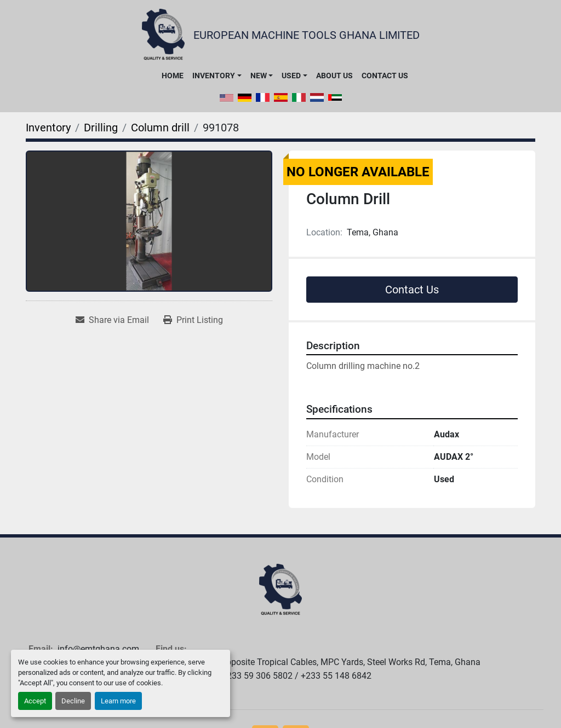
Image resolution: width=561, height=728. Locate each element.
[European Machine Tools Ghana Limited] (280, 590)
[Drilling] (101, 128)
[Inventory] (48, 128)
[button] (217, 76)
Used (291, 76)
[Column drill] (160, 128)
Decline (73, 701)
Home (173, 76)
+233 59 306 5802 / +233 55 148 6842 (297, 676)
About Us (334, 76)
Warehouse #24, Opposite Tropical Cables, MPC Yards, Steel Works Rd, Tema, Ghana (318, 662)
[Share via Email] (112, 320)
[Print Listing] (193, 320)
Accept (35, 701)
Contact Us (385, 76)
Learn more (118, 701)
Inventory (214, 76)
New (259, 76)
